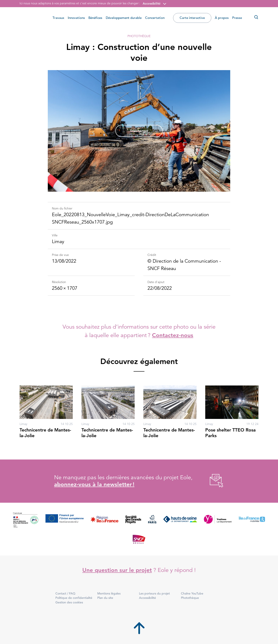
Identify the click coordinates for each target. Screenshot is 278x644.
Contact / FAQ (65, 593)
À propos (222, 18)
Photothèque (139, 36)
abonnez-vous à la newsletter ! (94, 484)
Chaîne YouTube (192, 593)
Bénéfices (95, 18)
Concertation (155, 18)
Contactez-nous (173, 335)
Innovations (76, 18)
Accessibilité (152, 3)
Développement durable (124, 18)
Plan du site (105, 598)
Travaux (58, 18)
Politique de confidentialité (74, 598)
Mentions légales (109, 593)
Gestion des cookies (69, 602)
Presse (237, 18)
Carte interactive (192, 18)
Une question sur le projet (117, 570)
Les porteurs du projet (154, 593)
